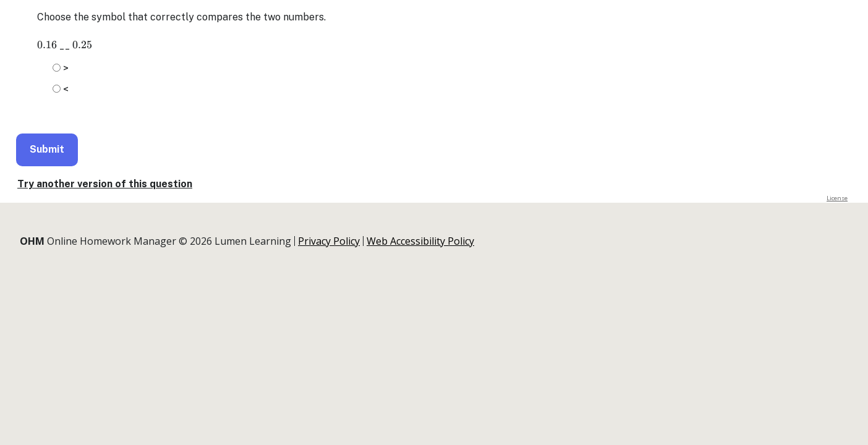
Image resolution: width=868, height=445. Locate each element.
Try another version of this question (105, 184)
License (837, 198)
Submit (47, 149)
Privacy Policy (329, 241)
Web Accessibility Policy (420, 241)
